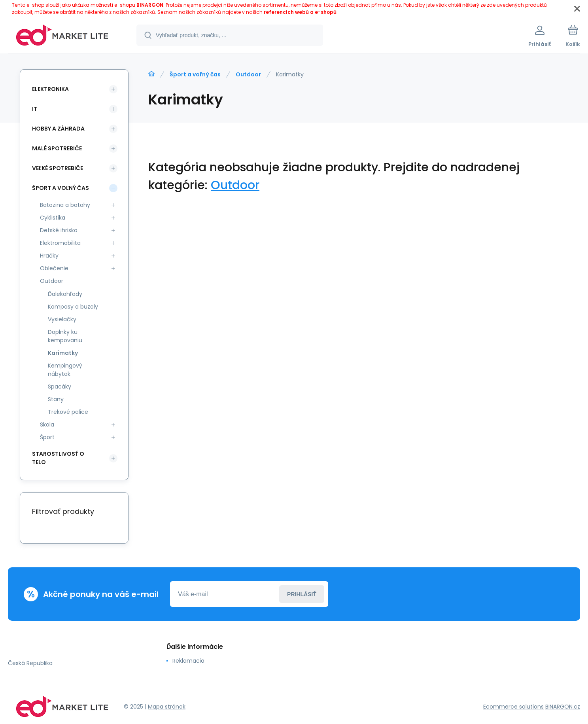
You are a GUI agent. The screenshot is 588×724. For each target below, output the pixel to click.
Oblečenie (54, 268)
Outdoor (248, 74)
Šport (47, 437)
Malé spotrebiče (57, 148)
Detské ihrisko (59, 230)
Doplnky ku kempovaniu (65, 336)
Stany (56, 399)
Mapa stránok (167, 707)
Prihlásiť (302, 594)
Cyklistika (53, 218)
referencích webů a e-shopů (300, 12)
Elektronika (50, 89)
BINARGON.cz (563, 707)
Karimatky (63, 353)
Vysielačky (62, 319)
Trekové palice (68, 412)
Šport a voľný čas (195, 74)
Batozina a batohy (65, 205)
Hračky (49, 256)
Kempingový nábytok (65, 370)
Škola (47, 425)
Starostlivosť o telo (58, 458)
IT (35, 109)
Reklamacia (188, 661)
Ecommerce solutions (513, 707)
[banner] (62, 36)
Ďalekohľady (65, 294)
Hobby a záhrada (58, 129)
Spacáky (60, 387)
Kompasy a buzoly (73, 307)
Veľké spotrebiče (58, 168)
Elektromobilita (60, 243)
